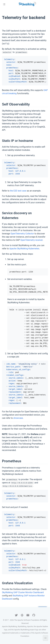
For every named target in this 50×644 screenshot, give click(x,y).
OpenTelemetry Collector (22, 234)
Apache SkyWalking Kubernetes (24, 249)
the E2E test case (18, 191)
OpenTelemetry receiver (32, 240)
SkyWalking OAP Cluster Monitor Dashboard (23, 592)
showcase (18, 418)
